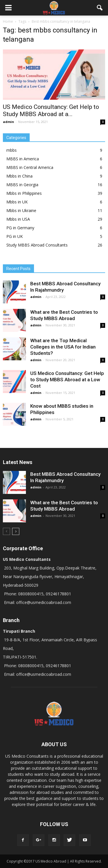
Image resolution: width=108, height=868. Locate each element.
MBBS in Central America (30, 167)
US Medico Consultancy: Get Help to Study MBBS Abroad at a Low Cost (67, 380)
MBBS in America (23, 159)
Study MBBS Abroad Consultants (37, 245)
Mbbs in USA (18, 219)
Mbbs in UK (17, 202)
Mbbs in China (19, 176)
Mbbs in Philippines (24, 193)
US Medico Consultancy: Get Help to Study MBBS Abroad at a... (51, 110)
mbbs (12, 150)
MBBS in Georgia (22, 185)
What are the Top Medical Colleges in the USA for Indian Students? (63, 347)
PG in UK (15, 236)
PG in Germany (20, 228)
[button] (100, 8)
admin (8, 122)
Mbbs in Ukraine (21, 210)
